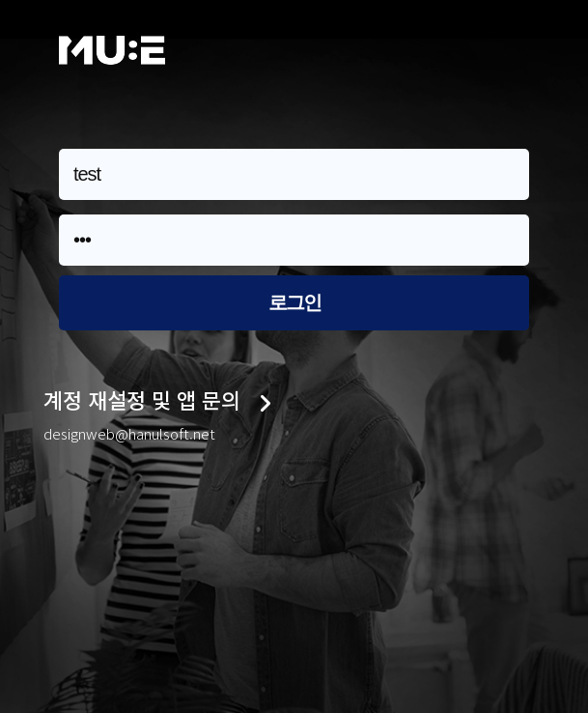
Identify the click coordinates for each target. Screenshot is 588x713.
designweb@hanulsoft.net (129, 433)
